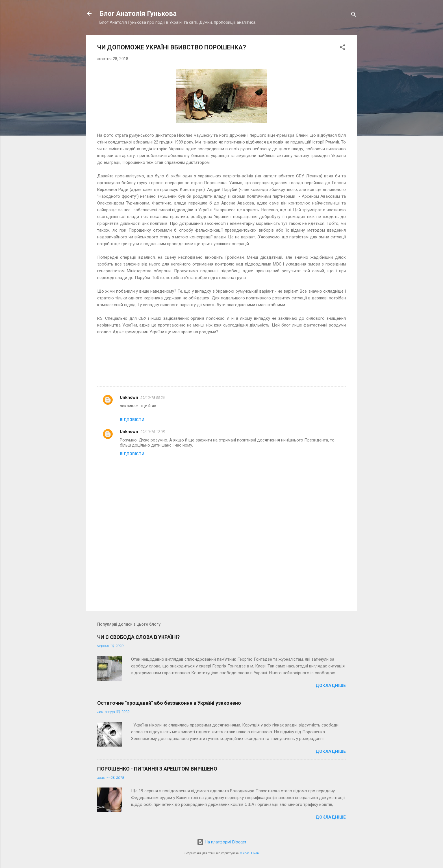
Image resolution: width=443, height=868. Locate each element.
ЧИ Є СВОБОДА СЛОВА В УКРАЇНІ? (138, 637)
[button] (342, 48)
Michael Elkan (249, 853)
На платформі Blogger (222, 842)
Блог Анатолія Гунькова (138, 14)
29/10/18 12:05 (153, 432)
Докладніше (331, 686)
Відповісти (132, 420)
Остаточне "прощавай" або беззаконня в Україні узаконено (169, 703)
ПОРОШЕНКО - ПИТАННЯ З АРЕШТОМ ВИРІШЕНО (157, 769)
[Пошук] (354, 15)
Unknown (129, 397)
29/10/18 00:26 (153, 398)
